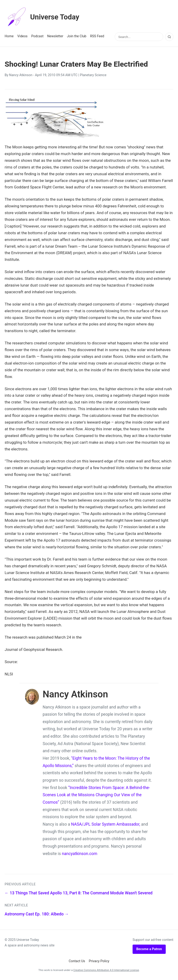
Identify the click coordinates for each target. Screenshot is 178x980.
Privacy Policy (99, 961)
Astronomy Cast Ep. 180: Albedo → (37, 914)
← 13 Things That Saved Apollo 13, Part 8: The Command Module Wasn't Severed (79, 893)
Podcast (37, 36)
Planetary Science (93, 75)
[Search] (169, 37)
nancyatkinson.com (80, 854)
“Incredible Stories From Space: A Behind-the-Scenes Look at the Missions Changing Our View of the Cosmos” (96, 795)
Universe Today (43, 17)
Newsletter (55, 36)
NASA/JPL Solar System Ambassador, (106, 824)
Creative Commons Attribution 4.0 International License (106, 970)
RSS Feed (97, 36)
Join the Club (77, 36)
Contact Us (77, 961)
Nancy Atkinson (21, 75)
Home (9, 36)
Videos (22, 36)
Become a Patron (149, 949)
